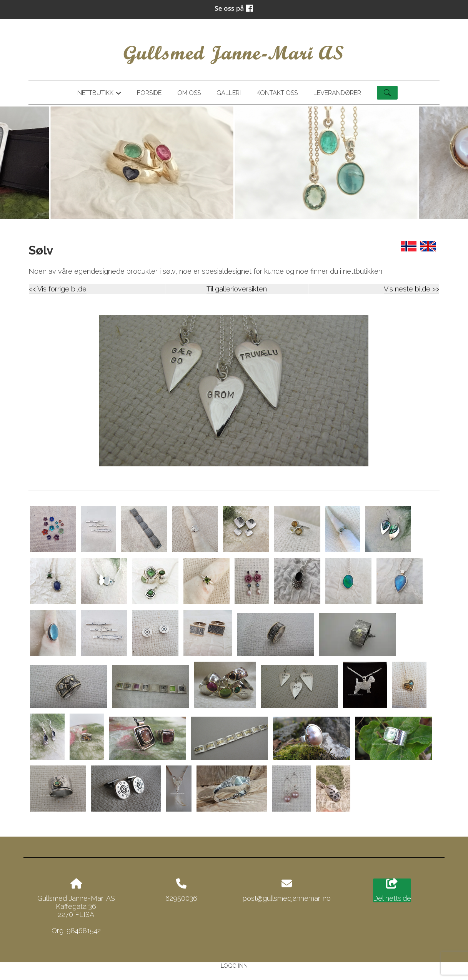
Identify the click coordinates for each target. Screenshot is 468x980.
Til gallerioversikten (237, 289)
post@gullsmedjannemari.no (287, 898)
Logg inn (234, 966)
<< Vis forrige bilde (58, 289)
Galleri (229, 93)
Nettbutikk (99, 94)
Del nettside (392, 890)
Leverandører (337, 93)
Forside (149, 93)
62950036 (181, 898)
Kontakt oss (277, 93)
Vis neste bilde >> (411, 289)
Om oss (189, 93)
